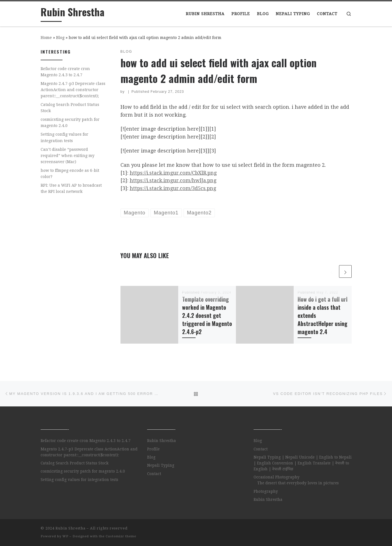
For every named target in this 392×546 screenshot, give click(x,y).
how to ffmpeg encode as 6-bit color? (70, 173)
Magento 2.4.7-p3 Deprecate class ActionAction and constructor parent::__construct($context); (73, 90)
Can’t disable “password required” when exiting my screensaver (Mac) (68, 156)
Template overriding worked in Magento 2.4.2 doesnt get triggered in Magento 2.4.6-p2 (207, 316)
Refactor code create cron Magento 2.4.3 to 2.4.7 (65, 72)
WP (65, 536)
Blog (60, 38)
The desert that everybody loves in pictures (298, 483)
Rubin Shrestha (162, 441)
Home (46, 38)
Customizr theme (121, 536)
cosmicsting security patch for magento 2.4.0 (70, 122)
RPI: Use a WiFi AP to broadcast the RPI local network (71, 188)
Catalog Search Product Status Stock (70, 108)
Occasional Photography (277, 477)
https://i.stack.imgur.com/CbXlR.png (173, 173)
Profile (153, 449)
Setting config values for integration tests (64, 137)
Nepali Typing (161, 465)
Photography (266, 491)
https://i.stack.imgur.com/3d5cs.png (173, 188)
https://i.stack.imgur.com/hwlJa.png (173, 180)
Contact (154, 474)
